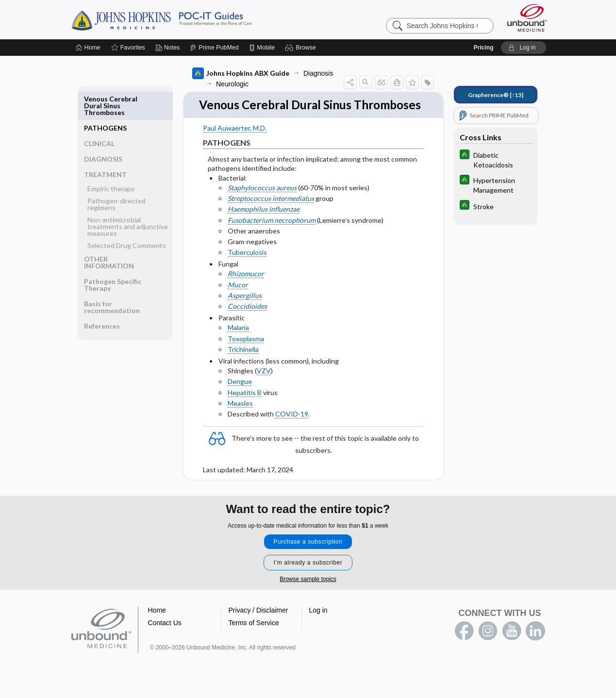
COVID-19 (292, 431)
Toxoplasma (246, 355)
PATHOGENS (105, 99)
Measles (240, 420)
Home (157, 624)
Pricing (484, 48)
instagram (488, 645)
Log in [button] (318, 624)
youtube (512, 645)
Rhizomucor (246, 291)
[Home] (88, 48)
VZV (264, 388)
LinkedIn (535, 645)
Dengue (240, 398)
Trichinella (243, 366)
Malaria (238, 344)
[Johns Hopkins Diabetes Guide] (496, 159)
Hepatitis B (245, 409)
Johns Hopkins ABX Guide (241, 73)
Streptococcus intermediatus (271, 215)
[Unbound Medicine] (527, 18)
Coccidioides (247, 323)
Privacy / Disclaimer (258, 624)
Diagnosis (318, 73)
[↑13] (496, 95)
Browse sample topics (308, 593)
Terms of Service (254, 636)
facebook (464, 645)
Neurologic (232, 84)
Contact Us (165, 636)
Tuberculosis (247, 269)
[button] (302, 48)
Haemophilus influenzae (264, 226)
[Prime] (214, 48)
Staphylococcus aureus (262, 205)
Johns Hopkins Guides (192, 19)
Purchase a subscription (308, 555)
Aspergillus (245, 312)
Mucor (238, 302)
